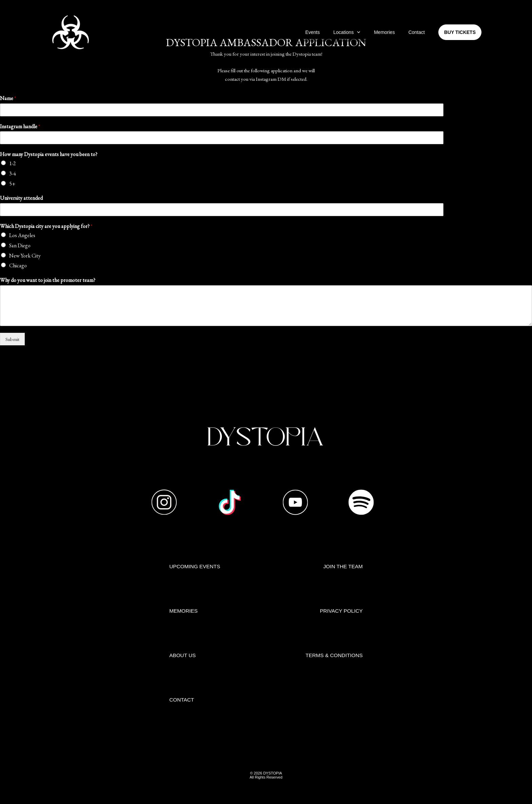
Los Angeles (22, 235)
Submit (12, 339)
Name (8, 98)
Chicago (18, 265)
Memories (384, 32)
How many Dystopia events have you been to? (49, 154)
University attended (21, 198)
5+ (12, 184)
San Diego (20, 245)
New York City (25, 256)
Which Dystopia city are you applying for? (46, 226)
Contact (417, 32)
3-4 (13, 174)
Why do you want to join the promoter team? (48, 280)
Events (313, 32)
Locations (347, 32)
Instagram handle (20, 127)
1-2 (13, 163)
